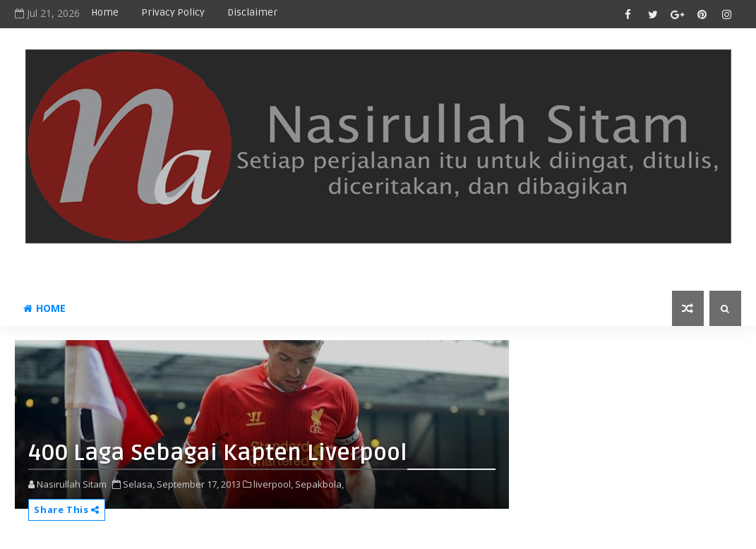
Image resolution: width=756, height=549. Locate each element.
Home (105, 12)
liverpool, (273, 484)
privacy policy (173, 12)
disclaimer (252, 12)
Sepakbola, (319, 484)
